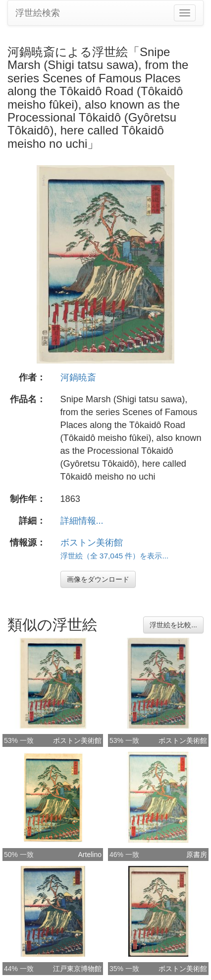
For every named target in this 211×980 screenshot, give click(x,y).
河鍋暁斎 (78, 377)
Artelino (90, 855)
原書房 (197, 855)
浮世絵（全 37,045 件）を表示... (115, 556)
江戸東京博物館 (77, 969)
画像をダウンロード (98, 579)
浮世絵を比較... (173, 625)
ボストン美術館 (92, 543)
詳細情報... (82, 521)
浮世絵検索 (38, 13)
